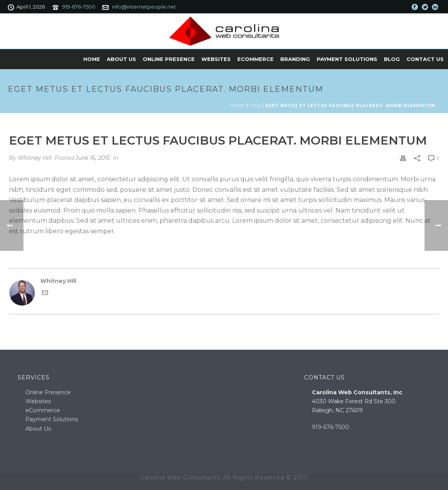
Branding (295, 59)
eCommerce (255, 59)
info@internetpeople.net (144, 7)
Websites (216, 59)
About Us (121, 59)
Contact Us (425, 59)
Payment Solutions (347, 59)
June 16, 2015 (93, 158)
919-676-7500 (79, 7)
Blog (392, 59)
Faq (255, 106)
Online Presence (169, 59)
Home (92, 59)
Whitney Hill (35, 158)
